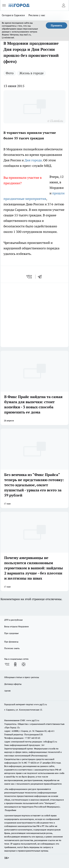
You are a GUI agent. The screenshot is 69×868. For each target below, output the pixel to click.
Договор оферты (13, 684)
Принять (56, 25)
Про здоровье (11, 633)
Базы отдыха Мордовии (16, 626)
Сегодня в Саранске (13, 15)
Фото (10, 73)
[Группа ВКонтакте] (7, 664)
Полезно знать (12, 648)
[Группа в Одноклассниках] (15, 664)
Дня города (33, 160)
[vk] (30, 277)
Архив (7, 691)
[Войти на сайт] (63, 5)
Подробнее (10, 810)
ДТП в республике (13, 620)
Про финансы (11, 642)
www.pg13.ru (40, 704)
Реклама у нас (37, 15)
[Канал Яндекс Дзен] (24, 664)
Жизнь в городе (31, 73)
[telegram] (41, 277)
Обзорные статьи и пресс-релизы (22, 677)
